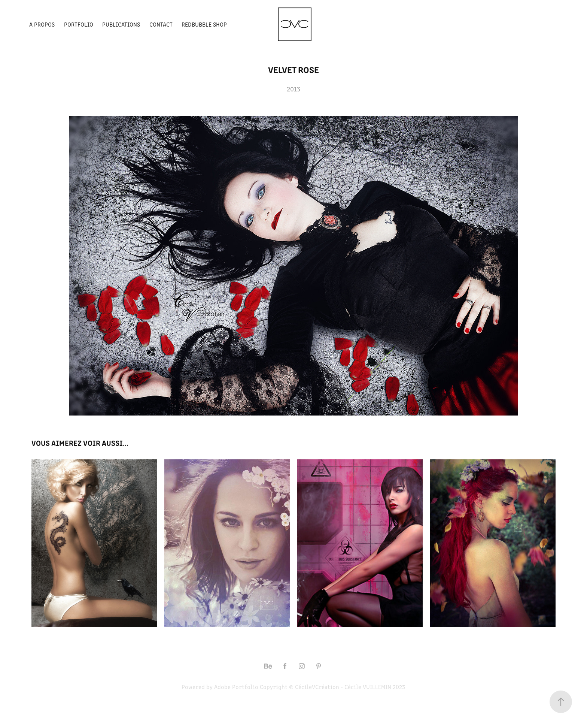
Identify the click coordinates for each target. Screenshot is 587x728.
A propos (42, 24)
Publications (121, 24)
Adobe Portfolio (236, 687)
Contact (161, 24)
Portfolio (79, 24)
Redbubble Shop (204, 24)
